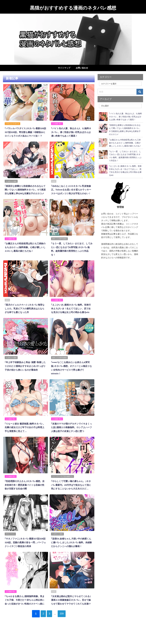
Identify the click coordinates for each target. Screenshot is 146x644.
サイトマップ (64, 68)
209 (64, 628)
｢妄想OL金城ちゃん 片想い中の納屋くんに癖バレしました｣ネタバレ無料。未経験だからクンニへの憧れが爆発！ (71, 554)
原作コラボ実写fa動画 (60, 245)
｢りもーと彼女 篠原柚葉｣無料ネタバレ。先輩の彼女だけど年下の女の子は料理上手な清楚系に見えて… (25, 436)
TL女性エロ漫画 (11, 184)
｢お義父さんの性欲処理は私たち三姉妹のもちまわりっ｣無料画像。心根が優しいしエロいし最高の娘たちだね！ (25, 254)
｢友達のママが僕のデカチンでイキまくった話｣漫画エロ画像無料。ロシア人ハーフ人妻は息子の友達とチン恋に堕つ (71, 436)
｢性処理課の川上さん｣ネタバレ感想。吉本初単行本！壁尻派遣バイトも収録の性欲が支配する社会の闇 (25, 493)
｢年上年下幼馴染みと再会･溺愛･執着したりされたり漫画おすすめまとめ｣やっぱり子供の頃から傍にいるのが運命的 (25, 375)
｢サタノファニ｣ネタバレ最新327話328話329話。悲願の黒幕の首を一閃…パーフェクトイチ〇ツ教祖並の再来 (25, 554)
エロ (54, 184)
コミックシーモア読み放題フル (63, 485)
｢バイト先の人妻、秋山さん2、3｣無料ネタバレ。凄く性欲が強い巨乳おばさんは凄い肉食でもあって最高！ (71, 132)
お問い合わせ (82, 68)
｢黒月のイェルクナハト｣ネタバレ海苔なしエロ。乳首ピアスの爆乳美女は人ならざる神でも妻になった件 (25, 314)
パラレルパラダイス (13, 124)
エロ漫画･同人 (57, 124)
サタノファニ (10, 546)
